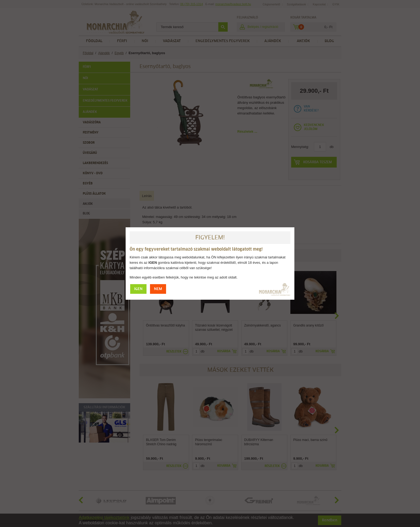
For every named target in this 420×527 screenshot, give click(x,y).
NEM (158, 289)
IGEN (138, 289)
